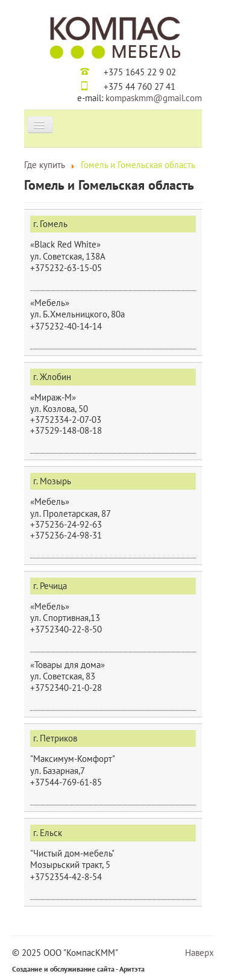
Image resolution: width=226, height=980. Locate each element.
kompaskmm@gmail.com (154, 98)
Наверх (199, 953)
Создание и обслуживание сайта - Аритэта (78, 969)
